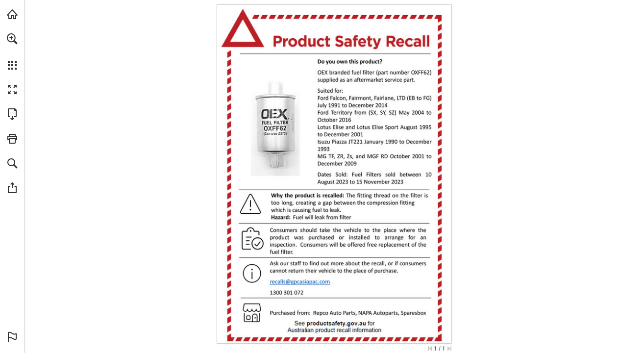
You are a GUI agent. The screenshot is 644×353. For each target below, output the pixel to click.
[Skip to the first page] (430, 349)
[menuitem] (12, 51)
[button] (12, 39)
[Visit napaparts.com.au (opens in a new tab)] (12, 14)
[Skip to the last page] (449, 349)
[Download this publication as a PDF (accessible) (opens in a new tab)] (12, 114)
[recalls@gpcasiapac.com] (300, 282)
